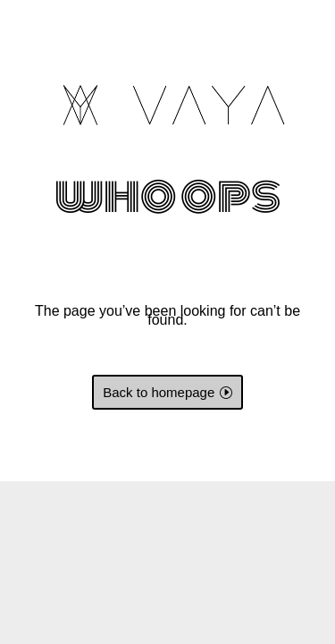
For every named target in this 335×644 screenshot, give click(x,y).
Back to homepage (159, 392)
